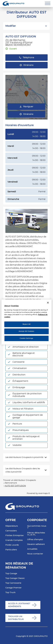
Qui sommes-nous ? (37, 527)
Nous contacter (35, 554)
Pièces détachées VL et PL (36, 534)
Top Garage (11, 574)
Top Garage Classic (15, 578)
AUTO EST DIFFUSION (15, 486)
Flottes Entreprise (14, 535)
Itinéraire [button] (26, 65)
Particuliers (11, 550)
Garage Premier (13, 588)
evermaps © (44, 493)
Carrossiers (11, 531)
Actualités (32, 549)
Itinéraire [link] (26, 114)
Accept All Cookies (26, 331)
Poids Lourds (12, 545)
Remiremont (11, 483)
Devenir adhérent (36, 544)
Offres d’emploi (35, 540)
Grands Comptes (14, 540)
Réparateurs (12, 526)
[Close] (48, 303)
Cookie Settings (26, 338)
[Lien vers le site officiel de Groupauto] (13, 4)
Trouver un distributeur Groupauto (20, 480)
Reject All (27, 324)
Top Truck (10, 592)
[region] (26, 322)
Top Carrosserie (13, 583)
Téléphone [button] (26, 58)
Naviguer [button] (26, 107)
